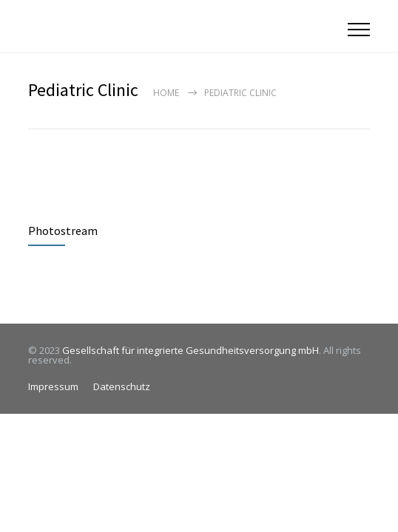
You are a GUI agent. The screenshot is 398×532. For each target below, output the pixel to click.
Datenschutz (122, 386)
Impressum (53, 386)
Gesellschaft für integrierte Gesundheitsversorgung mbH (190, 350)
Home (166, 93)
